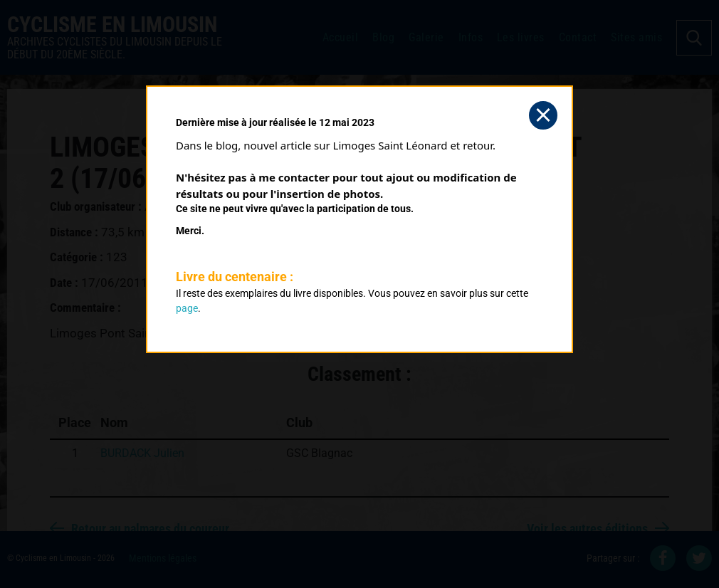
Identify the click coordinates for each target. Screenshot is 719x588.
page (187, 308)
